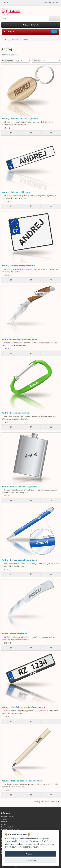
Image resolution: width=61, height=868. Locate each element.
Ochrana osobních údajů (10, 829)
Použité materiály (8, 817)
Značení (15, 40)
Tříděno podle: (8, 61)
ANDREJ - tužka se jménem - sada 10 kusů (22, 781)
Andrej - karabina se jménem (16, 413)
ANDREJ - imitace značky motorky (18, 266)
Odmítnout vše (31, 860)
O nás (3, 824)
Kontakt (4, 822)
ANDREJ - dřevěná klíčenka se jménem (20, 118)
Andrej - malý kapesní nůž (14, 634)
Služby (4, 819)
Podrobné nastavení (30, 847)
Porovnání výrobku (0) (10, 55)
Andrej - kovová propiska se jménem (20, 560)
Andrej (26, 40)
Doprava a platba (8, 827)
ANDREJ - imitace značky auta (16, 192)
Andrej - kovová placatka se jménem (20, 486)
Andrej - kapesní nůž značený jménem (20, 339)
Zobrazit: (37, 61)
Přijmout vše (31, 854)
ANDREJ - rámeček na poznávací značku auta (23, 707)
